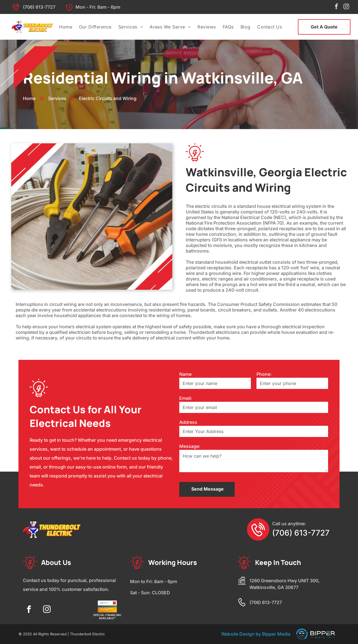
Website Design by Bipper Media (256, 634)
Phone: (264, 374)
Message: (190, 446)
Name (185, 374)
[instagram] (346, 7)
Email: (186, 398)
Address (188, 422)
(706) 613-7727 (39, 7)
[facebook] (336, 7)
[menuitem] (66, 27)
